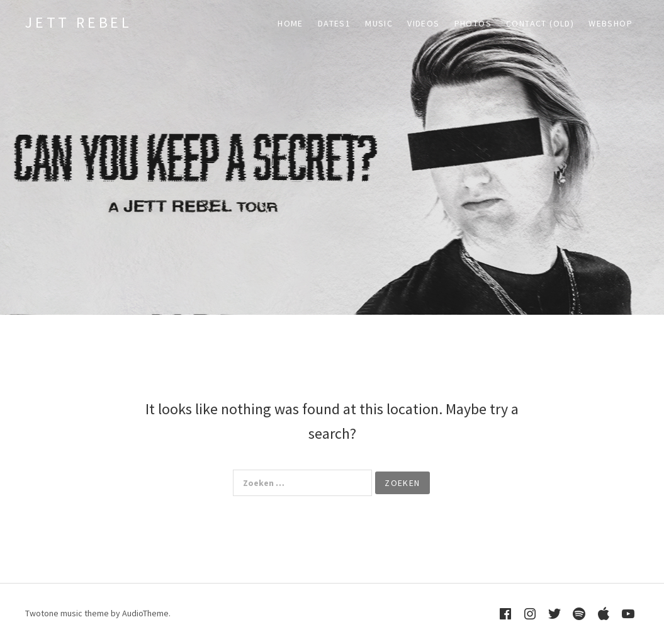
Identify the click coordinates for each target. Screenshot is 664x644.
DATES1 (334, 23)
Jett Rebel (79, 22)
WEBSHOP (611, 23)
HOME (290, 23)
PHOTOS (473, 23)
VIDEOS (423, 23)
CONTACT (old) (540, 23)
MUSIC (379, 23)
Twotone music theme (67, 613)
